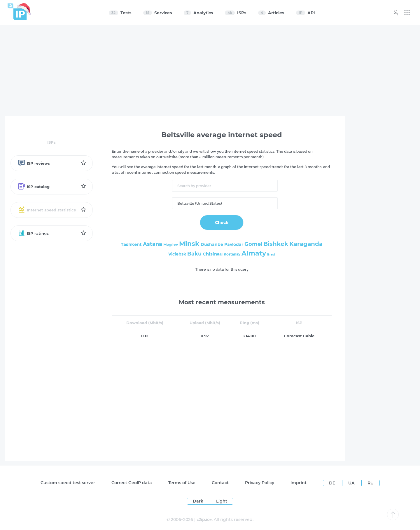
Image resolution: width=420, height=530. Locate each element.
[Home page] (17, 12)
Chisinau (213, 254)
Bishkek (276, 244)
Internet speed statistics (47, 210)
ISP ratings (33, 233)
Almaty (254, 253)
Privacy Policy (260, 483)
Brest (271, 254)
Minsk (189, 244)
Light (222, 501)
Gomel (253, 244)
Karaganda (306, 244)
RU (371, 483)
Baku (194, 254)
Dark (198, 501)
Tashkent (131, 244)
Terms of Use (182, 483)
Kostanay (232, 254)
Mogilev (171, 245)
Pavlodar (234, 244)
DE (333, 483)
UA (352, 483)
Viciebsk (177, 254)
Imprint (299, 483)
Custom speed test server (68, 483)
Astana (153, 244)
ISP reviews (34, 163)
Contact (220, 483)
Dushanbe (212, 244)
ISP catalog (34, 187)
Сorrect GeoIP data (132, 483)
